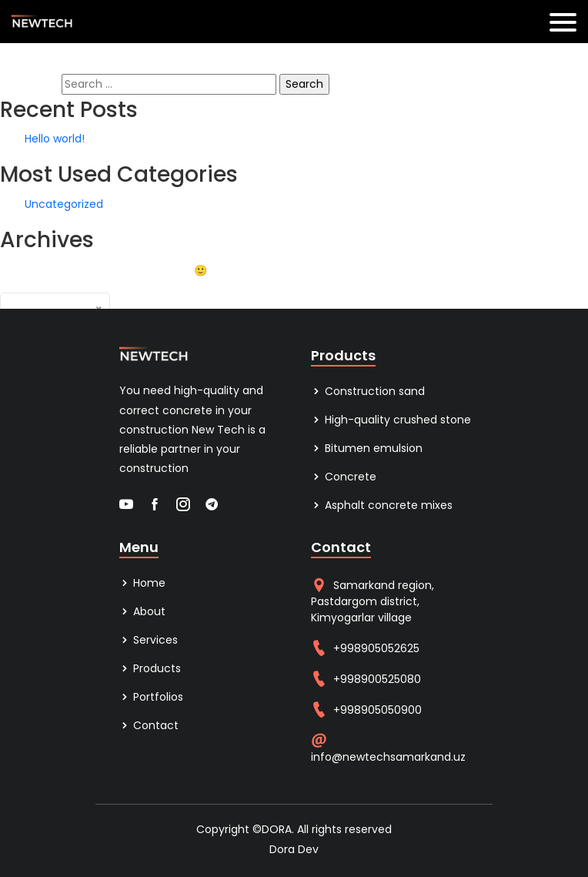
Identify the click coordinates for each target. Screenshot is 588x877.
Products (150, 668)
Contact (149, 725)
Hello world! (55, 139)
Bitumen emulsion (367, 448)
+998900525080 (377, 679)
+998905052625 (376, 648)
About (142, 611)
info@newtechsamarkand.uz (388, 757)
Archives (133, 300)
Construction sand (368, 391)
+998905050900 (378, 710)
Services (149, 640)
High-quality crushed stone (391, 420)
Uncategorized (64, 204)
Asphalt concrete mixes (382, 505)
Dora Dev (294, 849)
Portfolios (151, 697)
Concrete (344, 477)
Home (142, 583)
